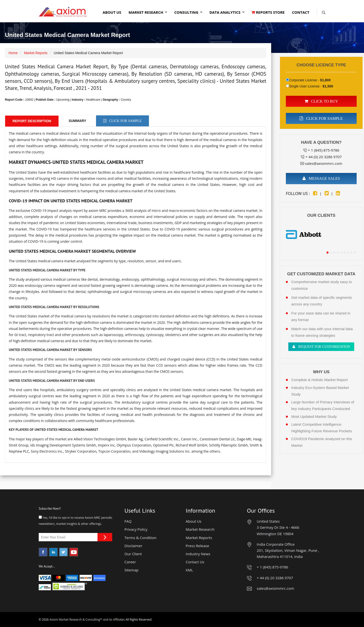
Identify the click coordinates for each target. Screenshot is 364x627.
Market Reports (36, 53)
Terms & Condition (140, 538)
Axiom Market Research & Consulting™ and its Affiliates (87, 620)
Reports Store (268, 12)
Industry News (198, 554)
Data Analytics (225, 12)
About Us (112, 12)
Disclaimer (133, 546)
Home (13, 53)
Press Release (197, 546)
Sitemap (131, 570)
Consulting (186, 12)
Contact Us (195, 562)
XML (189, 570)
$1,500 (328, 86)
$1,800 (325, 80)
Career (130, 562)
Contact (301, 12)
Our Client (133, 554)
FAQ (128, 521)
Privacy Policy (136, 529)
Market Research (146, 12)
